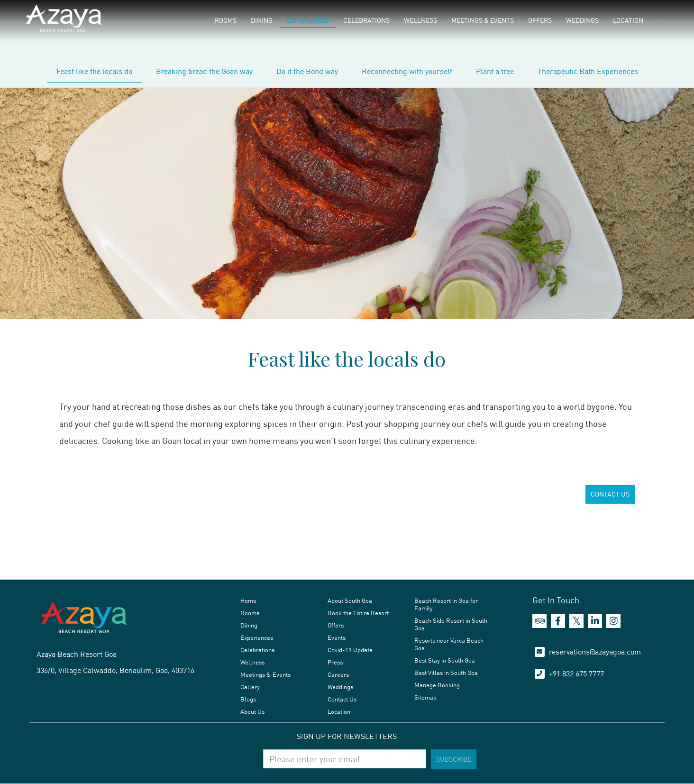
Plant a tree (495, 71)
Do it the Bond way (307, 71)
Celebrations (366, 20)
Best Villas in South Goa (446, 673)
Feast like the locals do (94, 71)
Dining (262, 20)
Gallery (250, 687)
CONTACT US (610, 494)
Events (337, 637)
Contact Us (342, 699)
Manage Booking (437, 685)
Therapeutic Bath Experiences (588, 71)
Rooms (226, 20)
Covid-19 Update (350, 650)
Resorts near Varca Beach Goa (449, 644)
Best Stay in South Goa (445, 660)
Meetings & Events (483, 20)
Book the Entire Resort (358, 613)
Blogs (248, 699)
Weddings (582, 20)
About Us (252, 711)
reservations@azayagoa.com (595, 652)
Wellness (420, 20)
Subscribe (454, 759)
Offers (540, 20)
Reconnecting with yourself (407, 71)
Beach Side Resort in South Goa (451, 624)
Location (628, 20)
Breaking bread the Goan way (204, 71)
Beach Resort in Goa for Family (446, 604)
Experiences (308, 20)
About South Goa (350, 600)
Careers (338, 674)
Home (248, 600)
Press (335, 662)
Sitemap (425, 697)
